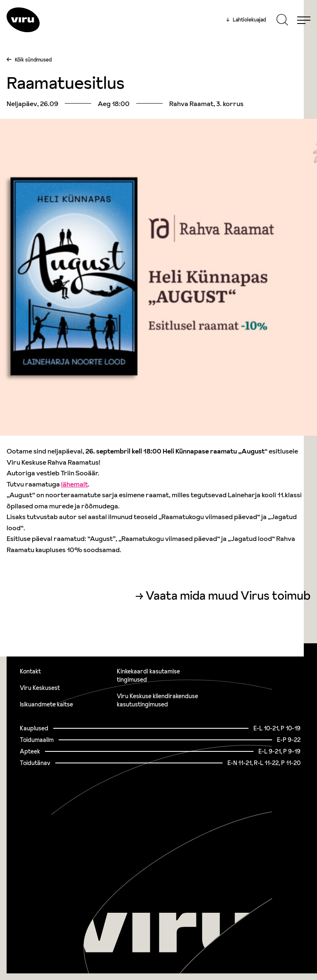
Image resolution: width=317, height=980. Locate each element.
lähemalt (75, 484)
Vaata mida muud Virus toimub (228, 596)
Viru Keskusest (40, 688)
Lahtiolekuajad (246, 20)
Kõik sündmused (33, 60)
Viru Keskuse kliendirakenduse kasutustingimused (157, 700)
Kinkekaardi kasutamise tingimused (148, 675)
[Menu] (304, 20)
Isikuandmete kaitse (46, 704)
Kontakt (30, 671)
